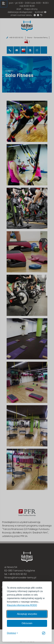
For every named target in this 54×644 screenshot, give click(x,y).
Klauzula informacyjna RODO (22, 605)
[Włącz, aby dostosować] (12, 633)
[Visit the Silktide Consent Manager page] (44, 633)
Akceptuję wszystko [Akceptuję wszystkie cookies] (27, 614)
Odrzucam (27, 623)
